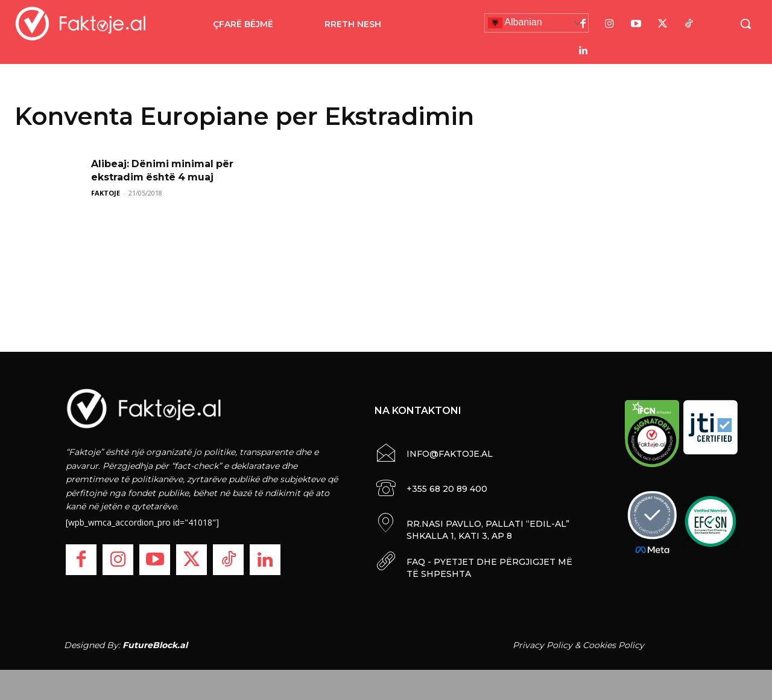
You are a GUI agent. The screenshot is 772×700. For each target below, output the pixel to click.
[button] (745, 24)
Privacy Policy (543, 645)
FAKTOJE (106, 193)
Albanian (515, 23)
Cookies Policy (613, 645)
